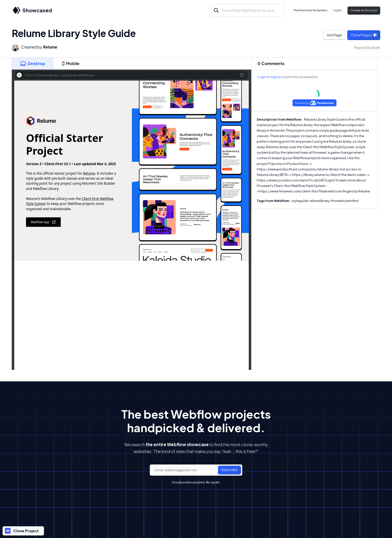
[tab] (32, 64)
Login (262, 77)
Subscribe (229, 470)
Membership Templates (310, 10)
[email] (196, 470)
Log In (337, 10)
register (276, 77)
